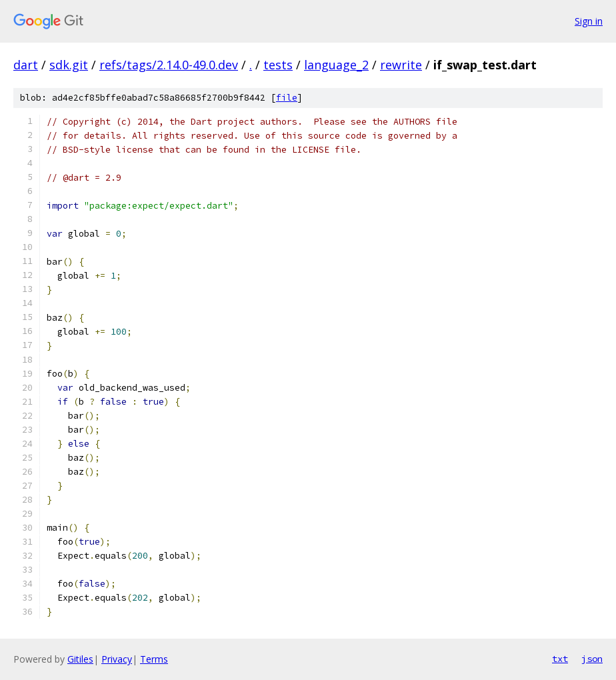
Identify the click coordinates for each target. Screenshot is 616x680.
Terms (154, 659)
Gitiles (80, 659)
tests (278, 65)
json (592, 659)
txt (560, 659)
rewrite (401, 65)
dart (26, 65)
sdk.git (69, 65)
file (287, 98)
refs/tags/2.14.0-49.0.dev (169, 65)
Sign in (589, 21)
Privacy (117, 659)
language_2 (336, 65)
